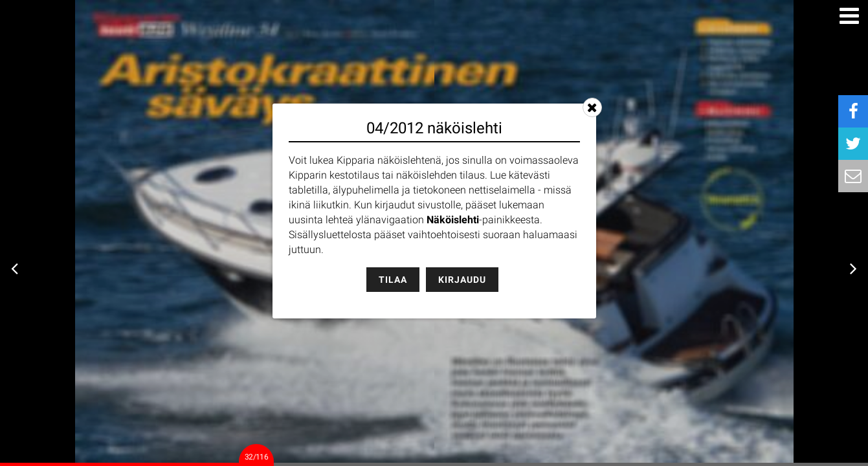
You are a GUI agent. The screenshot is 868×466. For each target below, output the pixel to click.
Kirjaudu (462, 280)
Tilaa (393, 280)
